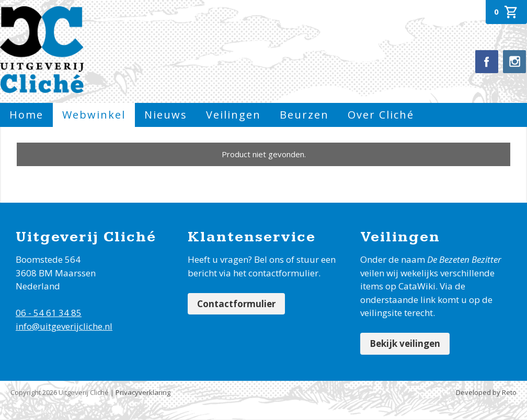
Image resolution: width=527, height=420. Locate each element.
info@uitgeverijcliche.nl (64, 326)
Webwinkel (94, 115)
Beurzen (304, 115)
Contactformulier (236, 304)
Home (26, 115)
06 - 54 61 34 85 (49, 313)
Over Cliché (381, 115)
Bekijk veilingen (405, 343)
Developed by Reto (486, 392)
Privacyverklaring (143, 392)
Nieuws (166, 115)
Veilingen (233, 115)
